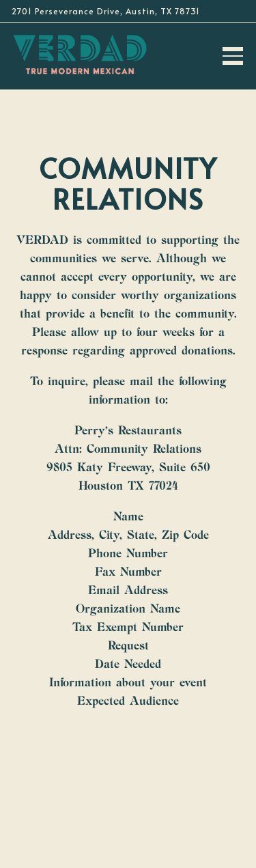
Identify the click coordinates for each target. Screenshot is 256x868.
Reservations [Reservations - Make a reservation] (128, 823)
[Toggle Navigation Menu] (233, 56)
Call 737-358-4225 (128, 791)
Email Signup (128, 855)
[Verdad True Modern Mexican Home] (80, 54)
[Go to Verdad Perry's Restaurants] (128, 11)
